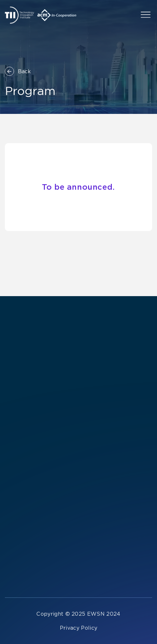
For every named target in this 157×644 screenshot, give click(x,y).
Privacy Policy (78, 628)
